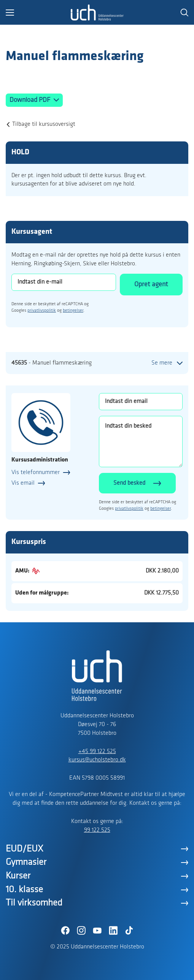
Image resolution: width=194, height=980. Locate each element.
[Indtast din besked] (141, 442)
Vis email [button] (23, 483)
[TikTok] (129, 931)
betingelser (73, 311)
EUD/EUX (25, 849)
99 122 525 (97, 830)
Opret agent (151, 285)
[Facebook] (65, 931)
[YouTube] (97, 931)
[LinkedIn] (113, 931)
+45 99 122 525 (97, 752)
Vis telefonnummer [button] (36, 473)
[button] (38, 13)
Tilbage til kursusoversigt (44, 124)
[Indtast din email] (141, 402)
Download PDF (31, 100)
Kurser (18, 876)
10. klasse (24, 890)
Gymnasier (26, 862)
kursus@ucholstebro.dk (97, 760)
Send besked (129, 483)
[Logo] (97, 13)
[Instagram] (81, 931)
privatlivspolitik (42, 311)
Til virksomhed (34, 903)
